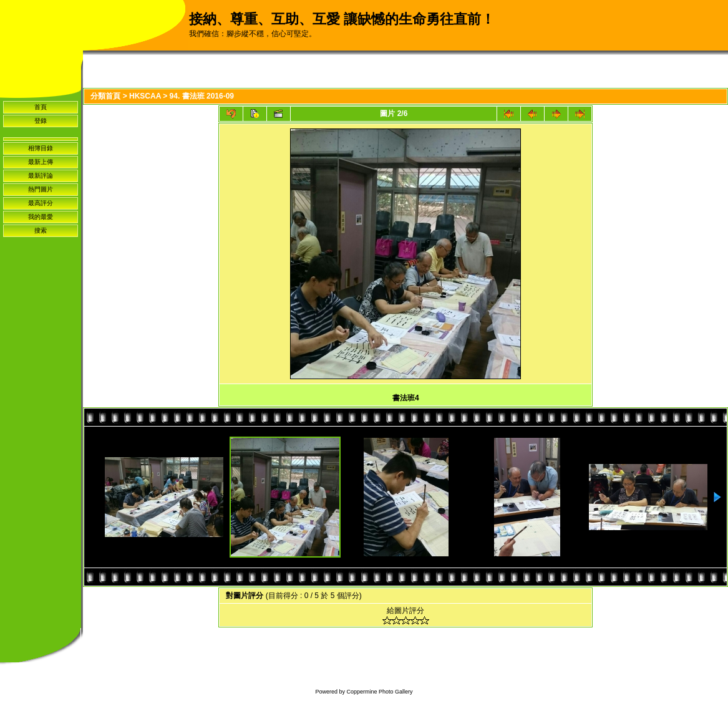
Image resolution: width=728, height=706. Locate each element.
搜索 (41, 230)
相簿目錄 (41, 148)
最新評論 (41, 176)
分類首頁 (105, 96)
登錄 (41, 121)
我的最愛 (41, 217)
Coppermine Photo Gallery (379, 692)
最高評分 (41, 203)
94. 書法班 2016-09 (202, 96)
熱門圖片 (41, 189)
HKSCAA (145, 96)
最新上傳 (41, 162)
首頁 (41, 107)
